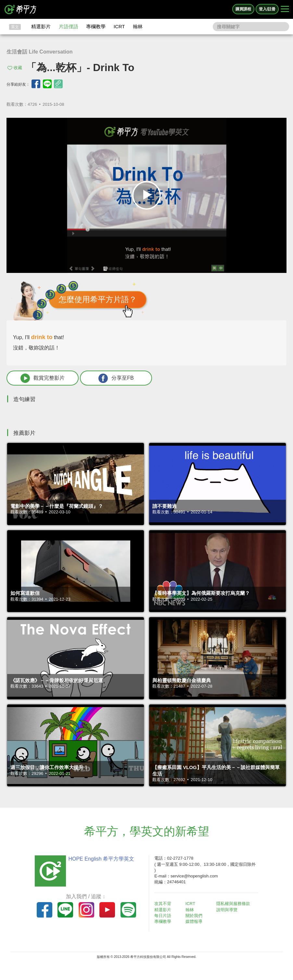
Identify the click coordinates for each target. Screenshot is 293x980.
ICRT (119, 26)
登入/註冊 (267, 9)
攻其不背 (163, 904)
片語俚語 (69, 26)
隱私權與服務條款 (233, 904)
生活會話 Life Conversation (40, 52)
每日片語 (163, 916)
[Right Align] (285, 9)
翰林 (138, 26)
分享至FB (116, 378)
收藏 (18, 68)
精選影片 (41, 26)
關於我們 (194, 916)
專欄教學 (96, 26)
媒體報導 (194, 921)
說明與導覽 (227, 910)
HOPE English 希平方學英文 (101, 859)
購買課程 (243, 9)
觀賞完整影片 (43, 378)
